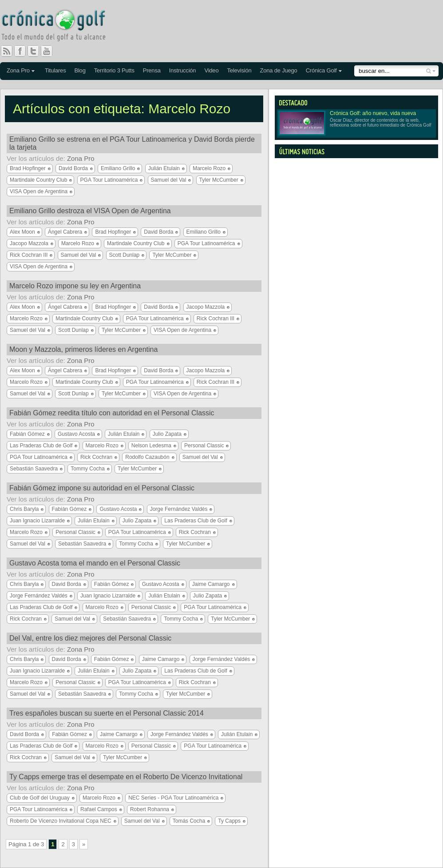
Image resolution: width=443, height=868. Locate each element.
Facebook (24, 51)
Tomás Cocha (189, 821)
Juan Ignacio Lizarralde (37, 521)
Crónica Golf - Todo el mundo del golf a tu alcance (60, 27)
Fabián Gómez (27, 434)
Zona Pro (18, 70)
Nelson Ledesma (151, 446)
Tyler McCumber (219, 180)
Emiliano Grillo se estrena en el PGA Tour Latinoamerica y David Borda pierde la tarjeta (132, 143)
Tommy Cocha (88, 469)
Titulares (55, 70)
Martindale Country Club (38, 180)
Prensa (152, 70)
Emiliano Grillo (118, 168)
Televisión (239, 70)
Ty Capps (229, 821)
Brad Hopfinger (28, 168)
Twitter (37, 51)
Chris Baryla (24, 509)
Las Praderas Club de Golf (41, 446)
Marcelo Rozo (209, 168)
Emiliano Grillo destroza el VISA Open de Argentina (90, 211)
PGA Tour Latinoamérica (109, 180)
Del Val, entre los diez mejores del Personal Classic (90, 638)
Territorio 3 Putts (114, 70)
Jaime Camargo (211, 584)
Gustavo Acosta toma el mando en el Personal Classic (95, 563)
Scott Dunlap (125, 255)
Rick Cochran (96, 457)
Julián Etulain (164, 168)
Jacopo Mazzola (29, 243)
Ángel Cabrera (65, 232)
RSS (7, 51)
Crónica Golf (321, 70)
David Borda (73, 168)
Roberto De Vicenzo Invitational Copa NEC (61, 821)
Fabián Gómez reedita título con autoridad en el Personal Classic (112, 413)
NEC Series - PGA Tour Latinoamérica (173, 798)
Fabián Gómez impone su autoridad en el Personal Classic (102, 488)
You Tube (50, 51)
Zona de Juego (279, 70)
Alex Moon (22, 232)
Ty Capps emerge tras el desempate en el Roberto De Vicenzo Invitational (126, 777)
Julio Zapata (167, 434)
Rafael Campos (99, 809)
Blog (80, 70)
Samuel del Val (169, 180)
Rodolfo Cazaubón (147, 457)
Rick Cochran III (29, 255)
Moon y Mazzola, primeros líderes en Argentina (83, 349)
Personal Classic (204, 446)
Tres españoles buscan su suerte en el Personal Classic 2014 (107, 713)
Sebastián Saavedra (34, 469)
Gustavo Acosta (76, 434)
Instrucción (183, 70)
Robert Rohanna (150, 809)
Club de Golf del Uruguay (40, 798)
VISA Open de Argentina (39, 191)
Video (211, 70)
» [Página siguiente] (84, 844)
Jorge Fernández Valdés (179, 509)
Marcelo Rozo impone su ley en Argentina (75, 286)
